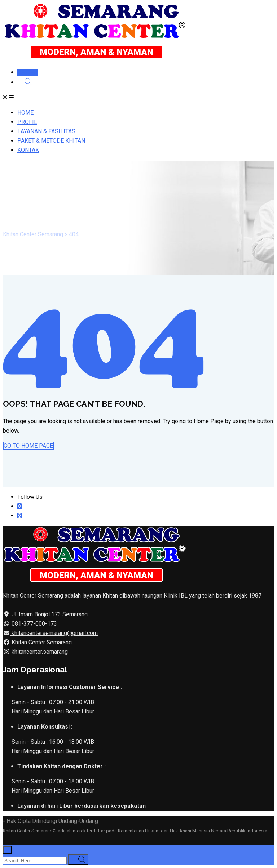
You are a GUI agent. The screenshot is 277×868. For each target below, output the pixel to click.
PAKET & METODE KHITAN (51, 141)
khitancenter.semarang (39, 652)
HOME (25, 113)
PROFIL (27, 122)
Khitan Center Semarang (41, 642)
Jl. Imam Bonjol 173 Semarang (49, 614)
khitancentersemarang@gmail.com (54, 633)
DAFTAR (28, 72)
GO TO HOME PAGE (28, 446)
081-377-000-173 (34, 624)
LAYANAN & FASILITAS (46, 131)
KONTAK (28, 150)
